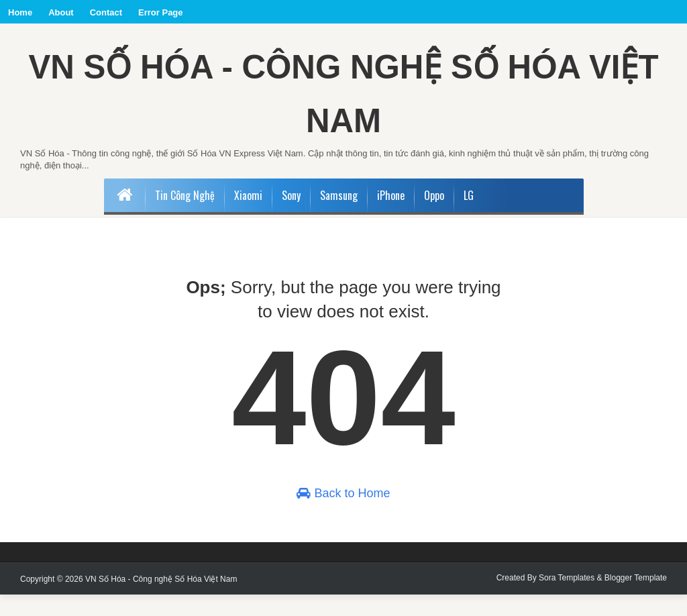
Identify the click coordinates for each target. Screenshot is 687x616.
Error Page (160, 12)
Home (20, 12)
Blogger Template (636, 599)
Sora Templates (567, 599)
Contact (106, 12)
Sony (291, 217)
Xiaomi (248, 217)
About (61, 12)
